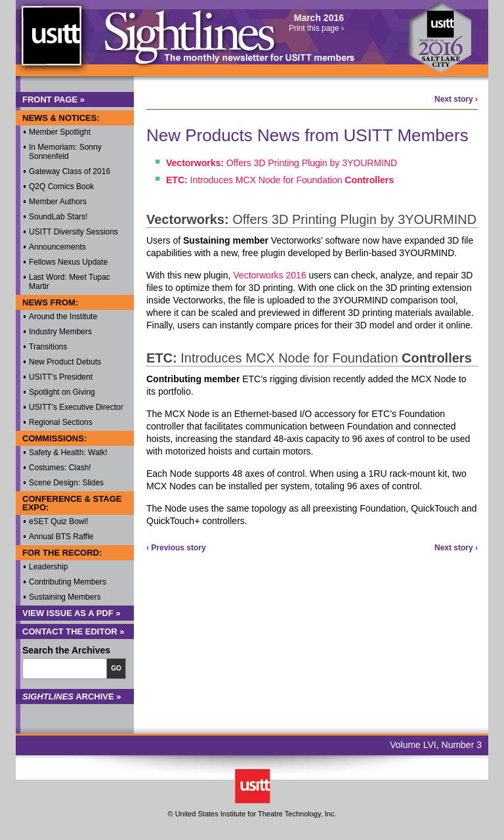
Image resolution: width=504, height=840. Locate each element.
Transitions (48, 347)
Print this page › (316, 28)
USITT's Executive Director (76, 407)
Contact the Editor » (73, 631)
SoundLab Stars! (58, 217)
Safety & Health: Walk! (68, 453)
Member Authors (58, 202)
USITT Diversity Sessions (73, 232)
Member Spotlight (60, 132)
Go (116, 668)
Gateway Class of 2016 (70, 171)
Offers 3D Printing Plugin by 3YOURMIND (282, 163)
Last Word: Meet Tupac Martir (70, 282)
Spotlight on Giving (62, 392)
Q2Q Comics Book (61, 187)
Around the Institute (63, 317)
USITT (51, 42)
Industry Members (60, 332)
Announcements (57, 247)
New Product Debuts (65, 362)
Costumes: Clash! (60, 468)
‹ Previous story (176, 548)
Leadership (48, 567)
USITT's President (61, 377)
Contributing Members (68, 582)
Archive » (72, 696)
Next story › (456, 99)
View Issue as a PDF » (72, 613)
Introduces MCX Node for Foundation (280, 180)
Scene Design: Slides (66, 483)
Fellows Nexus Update (68, 262)
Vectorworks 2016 (269, 275)
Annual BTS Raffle (61, 537)
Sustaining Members (65, 597)
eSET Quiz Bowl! (58, 521)
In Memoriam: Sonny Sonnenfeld (65, 152)
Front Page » (53, 99)
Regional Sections (61, 422)
